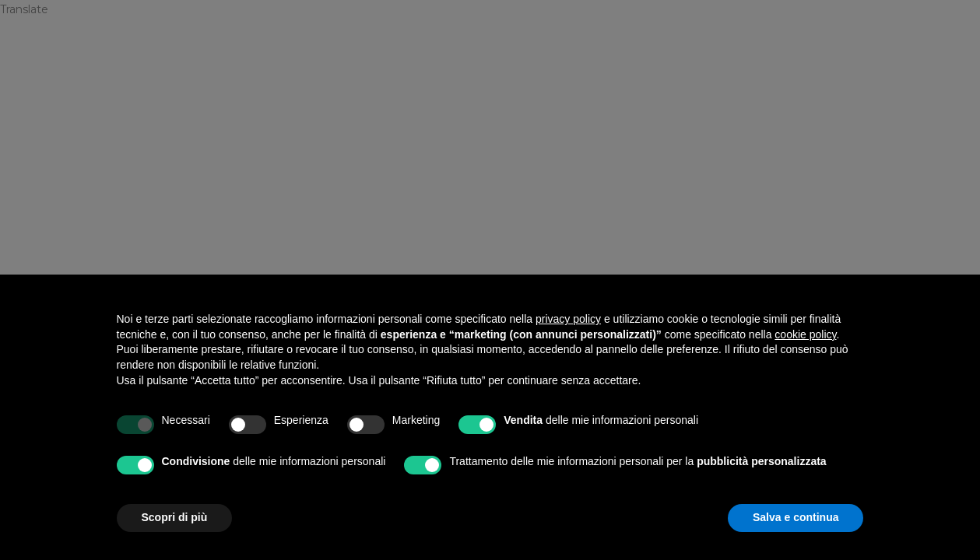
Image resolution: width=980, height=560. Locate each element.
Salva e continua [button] (796, 517)
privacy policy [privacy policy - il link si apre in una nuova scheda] (568, 319)
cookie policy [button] (805, 334)
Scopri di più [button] (175, 517)
